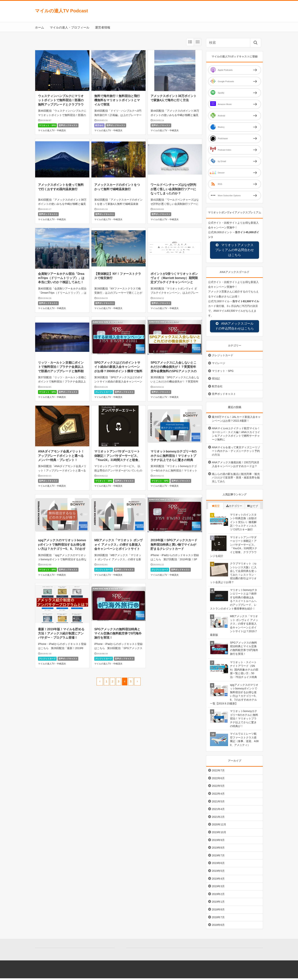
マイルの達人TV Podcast (61, 11)
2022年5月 (218, 788)
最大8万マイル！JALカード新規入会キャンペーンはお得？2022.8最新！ (236, 420)
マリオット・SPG (47, 125)
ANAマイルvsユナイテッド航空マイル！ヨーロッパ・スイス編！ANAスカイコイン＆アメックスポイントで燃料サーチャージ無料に (236, 436)
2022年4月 (218, 795)
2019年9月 (218, 842)
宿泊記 (216, 380)
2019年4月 (218, 880)
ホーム (40, 27)
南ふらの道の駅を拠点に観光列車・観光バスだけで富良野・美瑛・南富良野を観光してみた (236, 479)
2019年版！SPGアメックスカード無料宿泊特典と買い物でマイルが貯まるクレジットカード (174, 544)
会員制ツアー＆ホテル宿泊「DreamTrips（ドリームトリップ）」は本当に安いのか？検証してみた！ (61, 278)
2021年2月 (218, 819)
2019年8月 (218, 849)
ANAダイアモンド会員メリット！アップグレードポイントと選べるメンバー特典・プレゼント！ (61, 456)
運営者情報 (103, 27)
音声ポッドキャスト (68, 125)
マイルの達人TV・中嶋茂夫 (52, 130)
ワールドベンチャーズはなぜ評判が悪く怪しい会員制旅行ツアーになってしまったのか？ (173, 189)
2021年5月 (218, 803)
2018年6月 (218, 927)
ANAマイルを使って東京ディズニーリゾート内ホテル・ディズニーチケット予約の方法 (236, 453)
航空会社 (99, 125)
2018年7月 (218, 919)
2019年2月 (218, 896)
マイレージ (219, 365)
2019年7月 (218, 857)
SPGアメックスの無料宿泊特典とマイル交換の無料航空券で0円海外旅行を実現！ (118, 633)
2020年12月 (219, 826)
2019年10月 (219, 834)
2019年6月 (218, 865)
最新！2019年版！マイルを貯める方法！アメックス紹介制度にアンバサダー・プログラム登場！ (61, 633)
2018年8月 (218, 911)
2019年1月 (218, 903)
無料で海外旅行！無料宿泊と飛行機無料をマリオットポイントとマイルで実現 (117, 100)
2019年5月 (218, 873)
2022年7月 (218, 772)
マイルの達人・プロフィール (70, 27)
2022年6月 (218, 780)
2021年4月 (218, 811)
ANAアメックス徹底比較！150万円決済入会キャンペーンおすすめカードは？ (235, 466)
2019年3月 (218, 888)
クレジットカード (104, 392)
